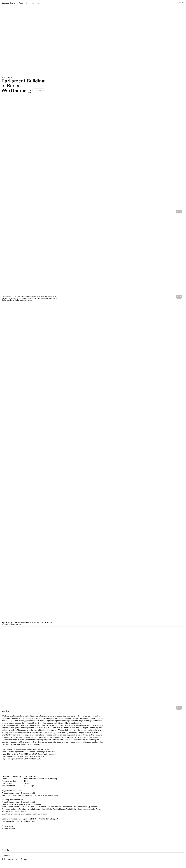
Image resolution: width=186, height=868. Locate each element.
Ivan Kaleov (53, 795)
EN (183, 3)
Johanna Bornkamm (20, 809)
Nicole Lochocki (84, 809)
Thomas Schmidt (28, 793)
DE (180, 3)
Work (22, 3)
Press (24, 859)
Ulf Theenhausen (26, 795)
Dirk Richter (43, 814)
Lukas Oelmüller (69, 807)
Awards (13, 859)
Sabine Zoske (8, 811)
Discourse (30, 3)
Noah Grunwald (35, 804)
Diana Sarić (12, 795)
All (3, 859)
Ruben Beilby (20, 811)
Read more (38, 90)
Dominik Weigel (27, 807)
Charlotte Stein (41, 795)
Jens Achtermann (42, 807)
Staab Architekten (10, 3)
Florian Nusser (59, 809)
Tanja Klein (71, 809)
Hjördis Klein (46, 809)
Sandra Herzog (83, 807)
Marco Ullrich (13, 807)
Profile (39, 3)
